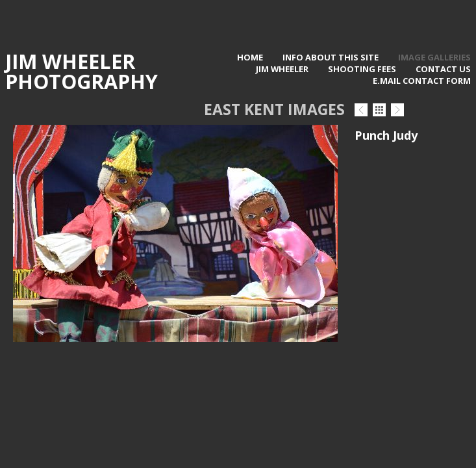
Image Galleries (434, 57)
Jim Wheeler (282, 69)
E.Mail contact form (422, 81)
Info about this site (331, 57)
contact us (443, 69)
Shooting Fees (362, 69)
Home (250, 57)
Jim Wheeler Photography (81, 71)
